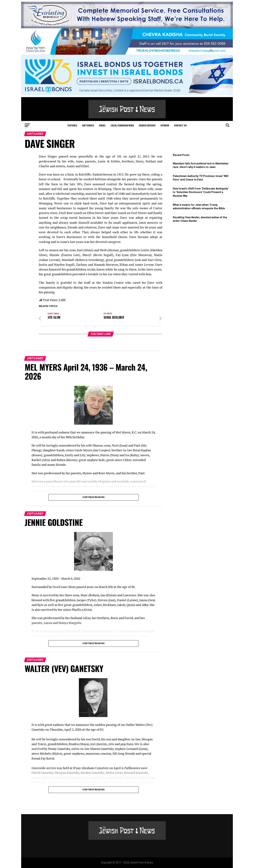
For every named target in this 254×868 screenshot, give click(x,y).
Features (72, 125)
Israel (102, 125)
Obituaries (88, 125)
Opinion (165, 125)
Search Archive (147, 125)
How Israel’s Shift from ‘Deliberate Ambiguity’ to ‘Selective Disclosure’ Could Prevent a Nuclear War (201, 192)
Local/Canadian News (122, 125)
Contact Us (180, 125)
